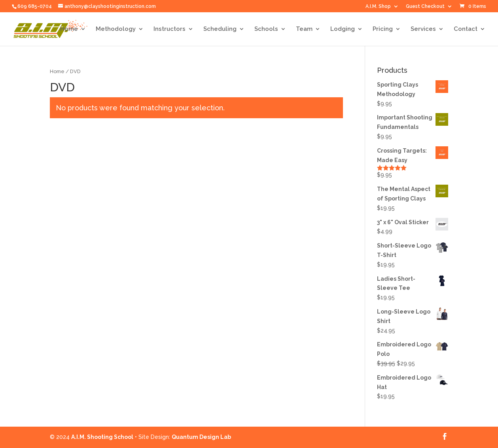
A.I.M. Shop (378, 7)
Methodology (116, 29)
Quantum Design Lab (201, 437)
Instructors (169, 29)
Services (423, 29)
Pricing (383, 29)
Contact (466, 29)
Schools (266, 29)
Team (304, 29)
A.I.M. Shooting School (102, 437)
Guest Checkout (425, 7)
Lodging (343, 29)
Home (69, 29)
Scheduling (220, 29)
